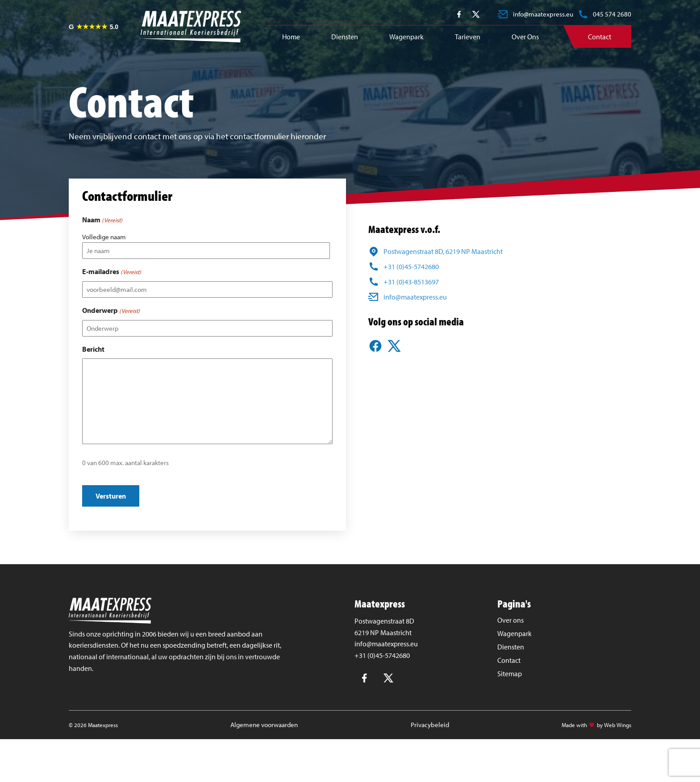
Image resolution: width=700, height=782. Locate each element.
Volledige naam (104, 237)
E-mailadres (112, 272)
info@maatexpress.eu (386, 644)
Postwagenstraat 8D (384, 621)
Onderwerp (111, 311)
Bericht (93, 349)
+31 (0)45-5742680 (382, 655)
